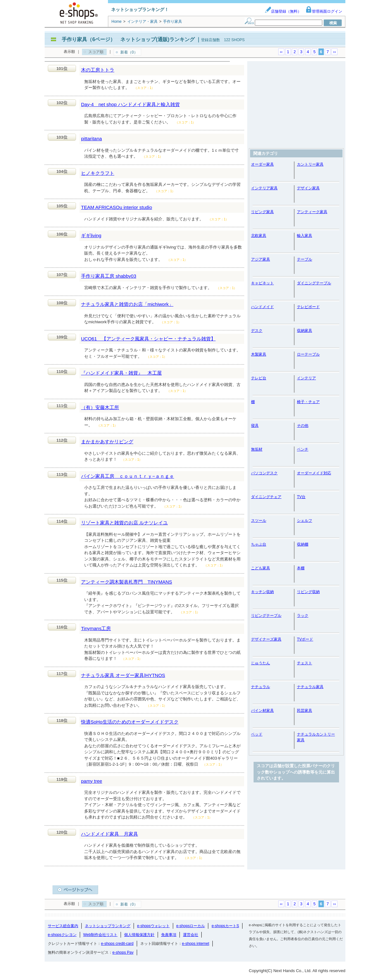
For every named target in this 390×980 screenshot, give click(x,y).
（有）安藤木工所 (100, 407)
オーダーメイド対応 (314, 473)
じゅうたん (261, 663)
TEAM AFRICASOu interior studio (116, 207)
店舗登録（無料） (283, 11)
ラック (303, 616)
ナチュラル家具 (310, 687)
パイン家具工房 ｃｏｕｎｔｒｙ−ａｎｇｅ (128, 476)
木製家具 (259, 354)
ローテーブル (308, 354)
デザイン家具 (308, 188)
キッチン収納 (262, 592)
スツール (259, 521)
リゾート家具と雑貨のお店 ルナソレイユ (124, 523)
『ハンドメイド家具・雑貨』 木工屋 (121, 373)
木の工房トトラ (98, 70)
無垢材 (257, 449)
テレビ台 (259, 378)
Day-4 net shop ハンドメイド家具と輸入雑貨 (130, 104)
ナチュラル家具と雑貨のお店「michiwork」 (127, 304)
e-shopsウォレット (153, 926)
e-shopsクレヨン (62, 935)
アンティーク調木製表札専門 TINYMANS (127, 582)
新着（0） (129, 52)
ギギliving (91, 235)
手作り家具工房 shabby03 (109, 276)
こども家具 (261, 568)
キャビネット (262, 283)
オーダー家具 (262, 164)
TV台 (301, 497)
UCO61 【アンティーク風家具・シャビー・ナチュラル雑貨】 (148, 339)
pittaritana (91, 139)
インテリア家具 (264, 188)
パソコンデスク (264, 473)
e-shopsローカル (191, 926)
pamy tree (92, 781)
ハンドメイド (262, 307)
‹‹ (281, 52)
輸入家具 (305, 236)
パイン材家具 (262, 711)
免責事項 (169, 935)
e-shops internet (196, 944)
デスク (257, 331)
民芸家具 (305, 711)
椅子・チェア (308, 402)
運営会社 (191, 935)
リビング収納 (308, 592)
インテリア (306, 378)
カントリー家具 (310, 164)
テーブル (305, 259)
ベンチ (303, 449)
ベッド (257, 734)
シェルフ (305, 521)
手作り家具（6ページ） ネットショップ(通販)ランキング (128, 39)
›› (334, 52)
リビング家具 (262, 212)
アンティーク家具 (312, 212)
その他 (303, 426)
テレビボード (308, 307)
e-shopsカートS (225, 926)
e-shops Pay (123, 952)
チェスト (305, 663)
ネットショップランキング (108, 926)
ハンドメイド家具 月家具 (110, 834)
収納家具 (305, 331)
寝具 (255, 426)
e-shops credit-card (117, 944)
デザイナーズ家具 (266, 639)
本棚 (301, 568)
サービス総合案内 (63, 926)
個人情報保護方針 (139, 935)
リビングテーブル (266, 616)
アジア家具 (261, 259)
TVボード (305, 639)
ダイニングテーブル (314, 283)
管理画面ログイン (324, 11)
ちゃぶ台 (259, 544)
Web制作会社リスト (100, 935)
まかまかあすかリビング (107, 442)
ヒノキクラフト (98, 173)
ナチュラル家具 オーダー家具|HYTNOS (123, 675)
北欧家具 (259, 236)
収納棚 (303, 544)
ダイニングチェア (266, 497)
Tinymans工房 (96, 628)
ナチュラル (261, 687)
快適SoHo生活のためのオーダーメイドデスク (130, 722)
